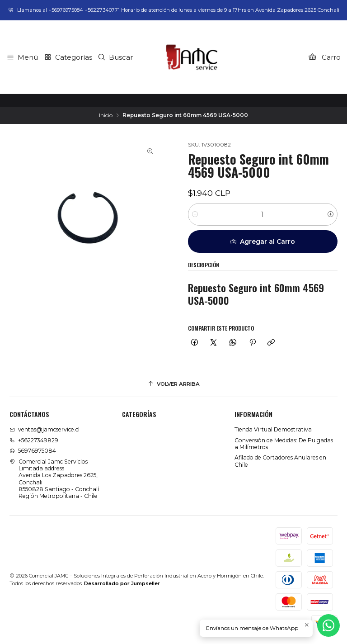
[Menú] (22, 57)
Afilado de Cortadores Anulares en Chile (280, 461)
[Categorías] (68, 57)
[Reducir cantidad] (195, 214)
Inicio (106, 115)
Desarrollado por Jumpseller (122, 583)
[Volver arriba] (173, 384)
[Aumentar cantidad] (331, 214)
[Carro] (324, 57)
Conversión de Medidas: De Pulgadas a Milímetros (284, 444)
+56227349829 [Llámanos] (34, 440)
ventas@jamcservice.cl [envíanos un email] (45, 429)
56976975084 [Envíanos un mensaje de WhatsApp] (33, 451)
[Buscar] (115, 57)
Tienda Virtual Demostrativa (273, 429)
